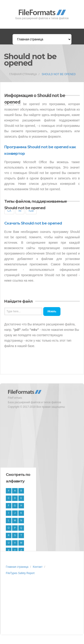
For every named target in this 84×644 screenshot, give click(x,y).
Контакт (38, 567)
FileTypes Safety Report (20, 573)
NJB (31, 211)
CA (9, 211)
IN (20, 211)
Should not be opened (59, 74)
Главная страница (23, 74)
